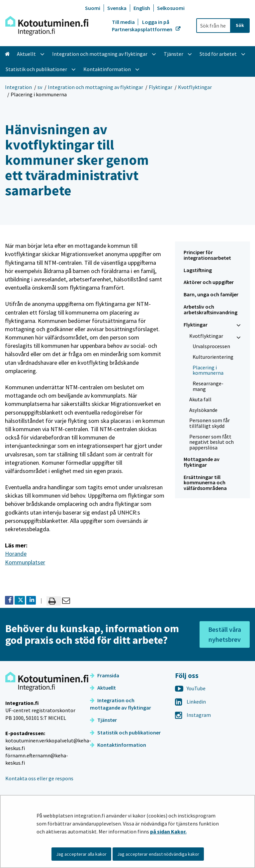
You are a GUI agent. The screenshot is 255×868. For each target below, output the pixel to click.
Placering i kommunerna (208, 370)
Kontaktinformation (118, 745)
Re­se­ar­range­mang (208, 386)
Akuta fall (200, 399)
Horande (16, 554)
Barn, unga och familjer (211, 294)
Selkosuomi (171, 8)
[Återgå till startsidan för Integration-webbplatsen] (47, 26)
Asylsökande (203, 410)
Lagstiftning (198, 270)
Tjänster (103, 720)
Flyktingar (161, 87)
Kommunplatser (25, 562)
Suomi (93, 8)
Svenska (117, 8)
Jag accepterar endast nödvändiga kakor (158, 854)
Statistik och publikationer (125, 732)
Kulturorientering (213, 357)
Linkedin (190, 702)
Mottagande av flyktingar (202, 462)
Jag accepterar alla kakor (81, 854)
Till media (124, 22)
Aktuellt (103, 688)
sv (40, 87)
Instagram (193, 715)
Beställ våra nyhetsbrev (225, 634)
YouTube (190, 688)
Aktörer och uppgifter (209, 282)
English (142, 8)
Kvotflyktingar (195, 87)
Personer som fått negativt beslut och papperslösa (212, 442)
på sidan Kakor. (168, 831)
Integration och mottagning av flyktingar (95, 87)
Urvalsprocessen (211, 346)
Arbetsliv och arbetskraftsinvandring (211, 309)
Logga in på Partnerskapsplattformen (143, 26)
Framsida (105, 675)
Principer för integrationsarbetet (207, 255)
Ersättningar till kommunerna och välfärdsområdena (205, 482)
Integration (18, 87)
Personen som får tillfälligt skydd (210, 423)
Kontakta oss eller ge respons (39, 778)
